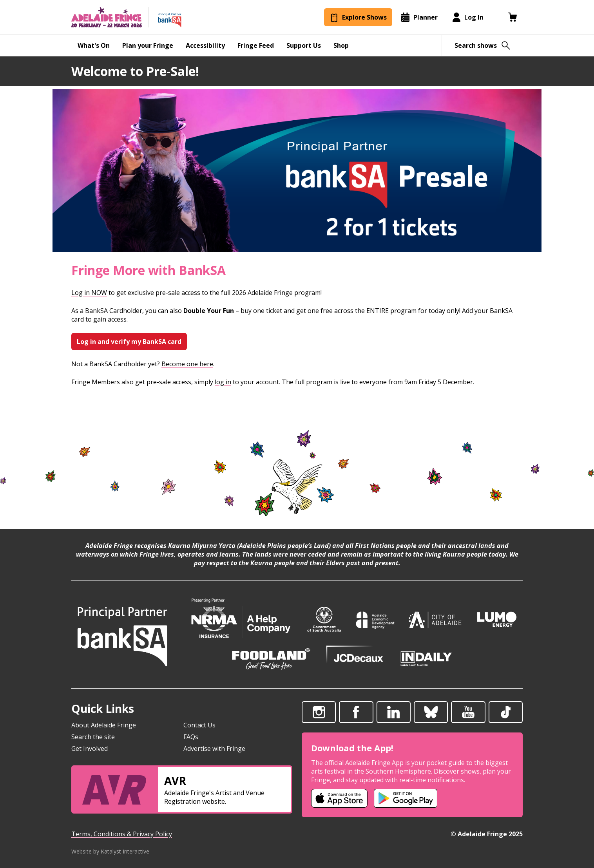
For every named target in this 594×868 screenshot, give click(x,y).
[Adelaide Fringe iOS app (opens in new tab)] (339, 798)
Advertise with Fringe (214, 749)
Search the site (93, 737)
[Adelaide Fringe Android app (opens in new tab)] (406, 798)
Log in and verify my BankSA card (129, 342)
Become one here (187, 364)
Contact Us (199, 725)
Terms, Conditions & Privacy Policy (122, 834)
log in (223, 382)
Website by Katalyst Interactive (110, 851)
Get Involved (90, 749)
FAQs (191, 737)
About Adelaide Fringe (104, 725)
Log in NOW (89, 293)
